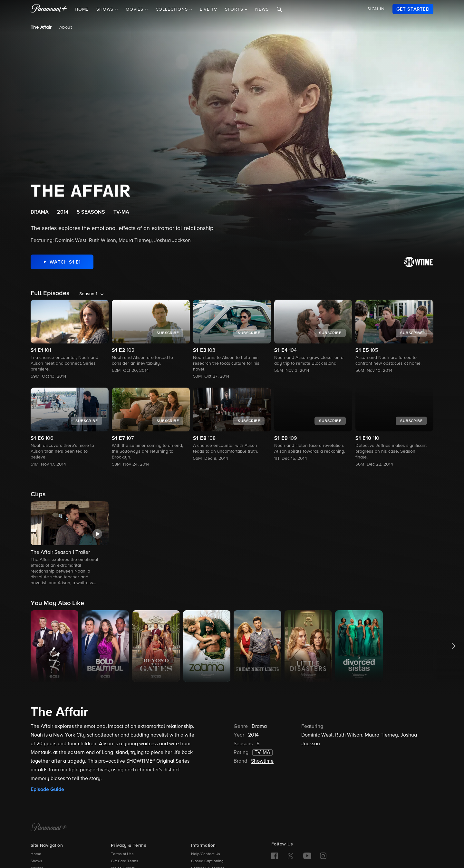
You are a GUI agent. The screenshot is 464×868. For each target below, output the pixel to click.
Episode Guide (47, 789)
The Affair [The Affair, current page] (41, 27)
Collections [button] (173, 9)
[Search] (279, 9)
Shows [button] (106, 9)
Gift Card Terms (125, 861)
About (66, 27)
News (262, 9)
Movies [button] (135, 9)
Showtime (262, 761)
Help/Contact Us (206, 854)
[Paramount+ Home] (49, 828)
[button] (70, 544)
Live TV (208, 9)
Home (82, 9)
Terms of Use (122, 854)
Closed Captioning (207, 861)
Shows (36, 861)
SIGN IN (376, 9)
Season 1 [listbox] (88, 294)
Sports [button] (235, 9)
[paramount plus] (49, 9)
